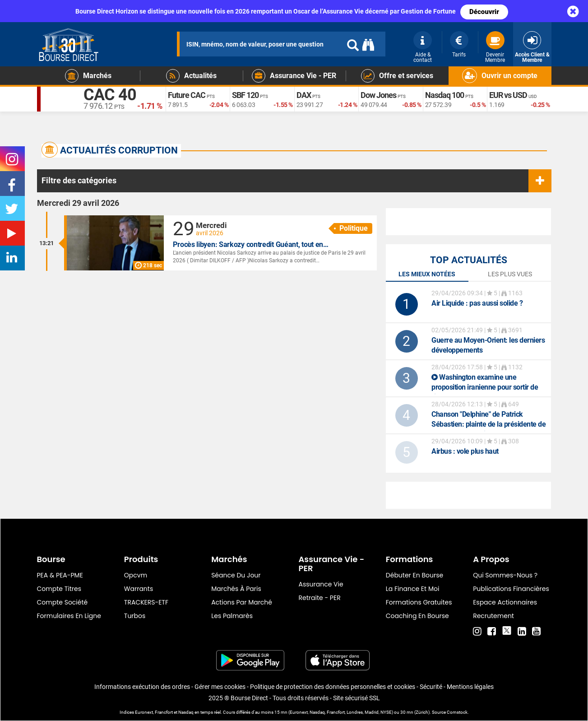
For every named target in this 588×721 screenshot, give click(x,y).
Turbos (135, 616)
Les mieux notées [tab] (427, 274)
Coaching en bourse (417, 616)
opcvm (136, 575)
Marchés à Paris (236, 589)
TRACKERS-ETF (146, 602)
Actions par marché (242, 602)
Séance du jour (236, 575)
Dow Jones (378, 95)
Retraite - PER (319, 598)
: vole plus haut (465, 451)
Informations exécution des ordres (142, 687)
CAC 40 (110, 95)
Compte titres (59, 589)
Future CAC (187, 95)
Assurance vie (321, 584)
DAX (304, 95)
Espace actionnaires (505, 602)
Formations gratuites (419, 602)
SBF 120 (245, 95)
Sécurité (431, 687)
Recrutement (493, 616)
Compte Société (63, 602)
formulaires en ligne (69, 616)
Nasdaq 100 (444, 95)
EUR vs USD (508, 95)
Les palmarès (232, 616)
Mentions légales (470, 687)
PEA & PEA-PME (60, 575)
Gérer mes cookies (220, 687)
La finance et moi (413, 589)
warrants (139, 589)
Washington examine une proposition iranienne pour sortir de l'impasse (485, 387)
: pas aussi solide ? (477, 303)
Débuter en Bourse (414, 575)
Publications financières (511, 589)
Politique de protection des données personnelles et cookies (333, 687)
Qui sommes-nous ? (505, 575)
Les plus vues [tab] (510, 274)
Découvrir (484, 12)
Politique (354, 228)
